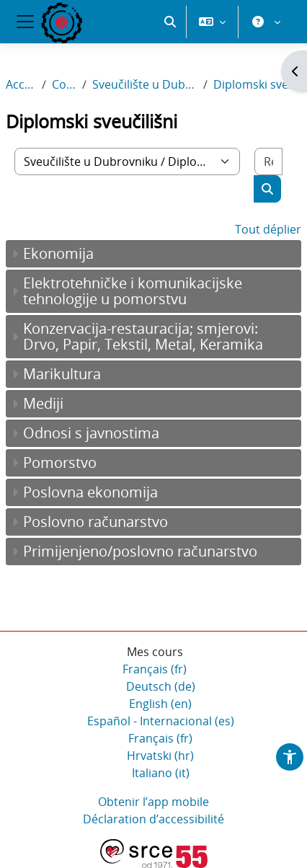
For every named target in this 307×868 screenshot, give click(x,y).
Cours (64, 84)
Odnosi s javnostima (91, 433)
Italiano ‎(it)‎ (161, 773)
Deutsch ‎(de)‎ (161, 686)
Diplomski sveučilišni (257, 84)
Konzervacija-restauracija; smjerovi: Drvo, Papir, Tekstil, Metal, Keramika (143, 336)
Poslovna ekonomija (90, 492)
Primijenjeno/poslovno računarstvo (140, 551)
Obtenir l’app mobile (153, 802)
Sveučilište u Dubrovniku (145, 84)
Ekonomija (58, 253)
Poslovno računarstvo (95, 522)
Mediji (43, 403)
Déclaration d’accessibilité (153, 819)
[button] (170, 22)
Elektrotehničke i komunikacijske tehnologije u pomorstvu (133, 291)
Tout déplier (268, 229)
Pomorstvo (60, 462)
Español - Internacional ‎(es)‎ (161, 721)
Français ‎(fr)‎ (155, 669)
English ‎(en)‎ (160, 704)
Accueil (21, 84)
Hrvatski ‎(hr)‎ (160, 756)
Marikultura (62, 374)
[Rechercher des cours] (268, 161)
